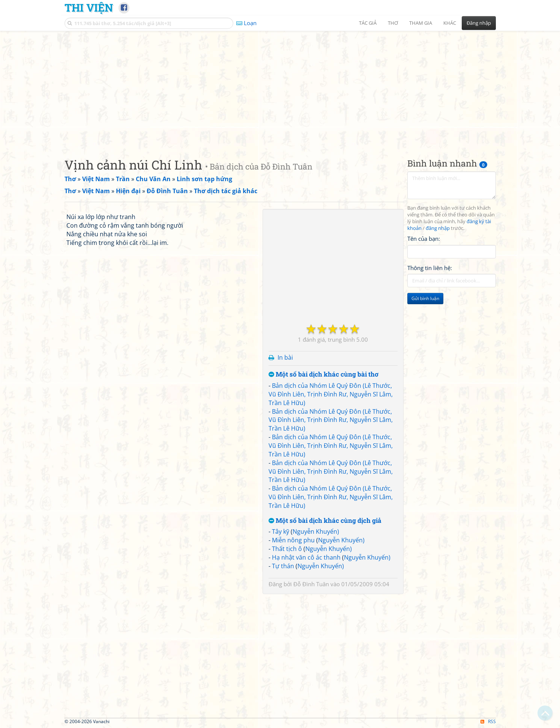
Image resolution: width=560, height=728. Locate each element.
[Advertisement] (280, 88)
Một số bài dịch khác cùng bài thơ (324, 375)
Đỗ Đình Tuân (311, 584)
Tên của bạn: (424, 239)
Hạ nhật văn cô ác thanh (306, 557)
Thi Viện (89, 8)
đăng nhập (438, 228)
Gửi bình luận (425, 298)
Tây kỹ (281, 531)
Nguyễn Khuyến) (316, 531)
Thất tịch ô (287, 549)
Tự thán (283, 566)
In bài (285, 357)
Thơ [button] (393, 23)
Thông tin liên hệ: (430, 268)
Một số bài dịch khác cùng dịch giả (325, 521)
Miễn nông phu (293, 540)
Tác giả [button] (368, 23)
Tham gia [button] (421, 23)
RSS (488, 721)
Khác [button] (450, 23)
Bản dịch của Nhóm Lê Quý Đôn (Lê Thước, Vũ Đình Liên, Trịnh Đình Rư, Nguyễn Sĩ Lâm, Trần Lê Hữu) (331, 394)
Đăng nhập (479, 23)
